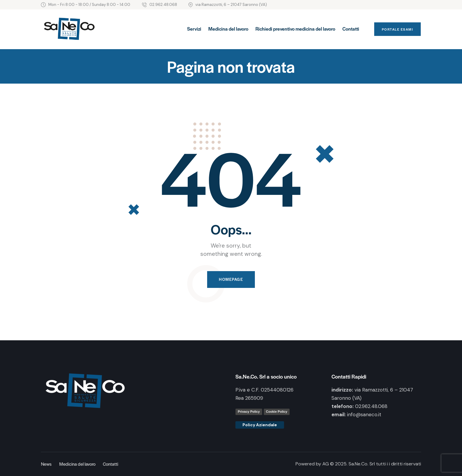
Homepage (231, 280)
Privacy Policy (249, 412)
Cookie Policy (277, 412)
